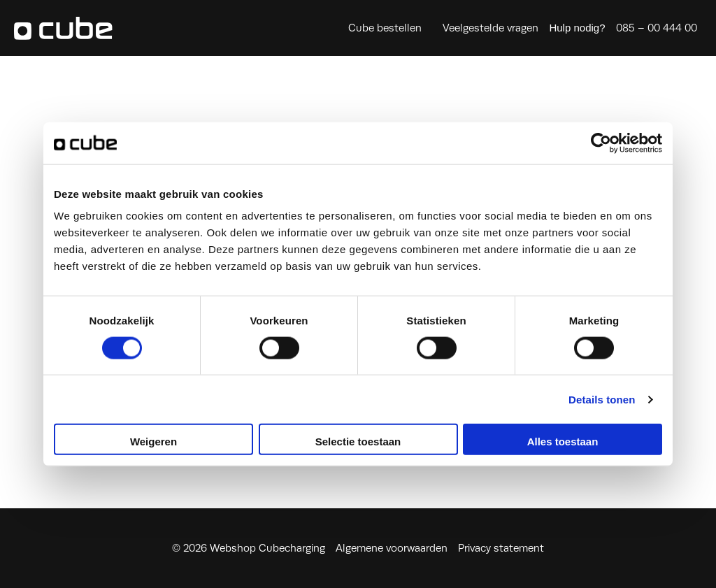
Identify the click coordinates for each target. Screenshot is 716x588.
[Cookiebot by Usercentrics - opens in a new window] (601, 143)
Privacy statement (501, 548)
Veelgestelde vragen (491, 28)
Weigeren (153, 442)
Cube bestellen (385, 28)
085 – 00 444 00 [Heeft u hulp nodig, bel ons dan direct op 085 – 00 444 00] (657, 28)
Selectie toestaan (358, 442)
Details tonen (602, 399)
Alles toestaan (563, 442)
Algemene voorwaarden (392, 548)
